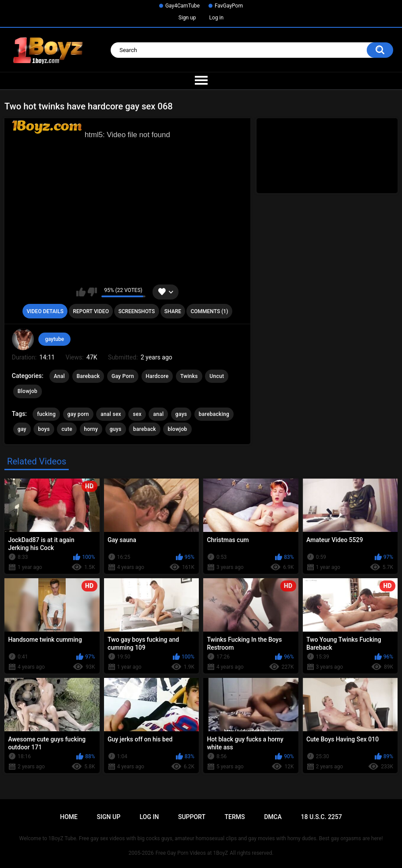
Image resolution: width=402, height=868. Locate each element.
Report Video (91, 311)
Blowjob (28, 391)
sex (137, 414)
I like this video (81, 292)
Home (69, 817)
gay (22, 429)
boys (44, 429)
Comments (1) (209, 311)
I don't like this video (92, 292)
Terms (235, 817)
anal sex (111, 414)
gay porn (78, 414)
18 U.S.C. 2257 (322, 817)
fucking (46, 414)
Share (173, 311)
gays (181, 414)
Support (192, 817)
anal (158, 414)
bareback (145, 429)
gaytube (54, 339)
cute (67, 429)
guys (116, 429)
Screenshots (136, 311)
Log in (217, 18)
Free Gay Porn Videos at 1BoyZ (192, 853)
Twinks (189, 376)
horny (91, 429)
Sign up (187, 18)
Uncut (217, 376)
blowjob (177, 429)
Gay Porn (123, 376)
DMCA (273, 817)
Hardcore (157, 376)
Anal (59, 376)
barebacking (214, 414)
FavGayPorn (229, 6)
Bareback (88, 376)
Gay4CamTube (182, 6)
